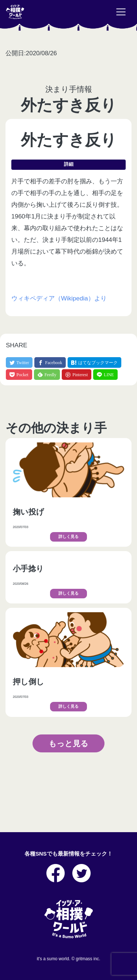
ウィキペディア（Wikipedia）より (59, 298)
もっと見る (68, 743)
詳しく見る (68, 537)
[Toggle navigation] (121, 12)
